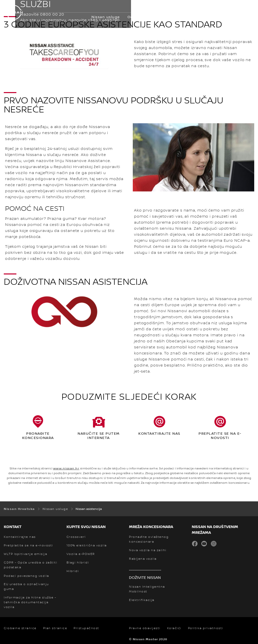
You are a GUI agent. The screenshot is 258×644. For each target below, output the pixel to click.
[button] (249, 7)
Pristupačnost (86, 628)
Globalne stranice (20, 628)
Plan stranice (55, 628)
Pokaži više (235, 17)
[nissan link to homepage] (14, 12)
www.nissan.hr (66, 468)
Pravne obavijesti (145, 628)
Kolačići (174, 628)
